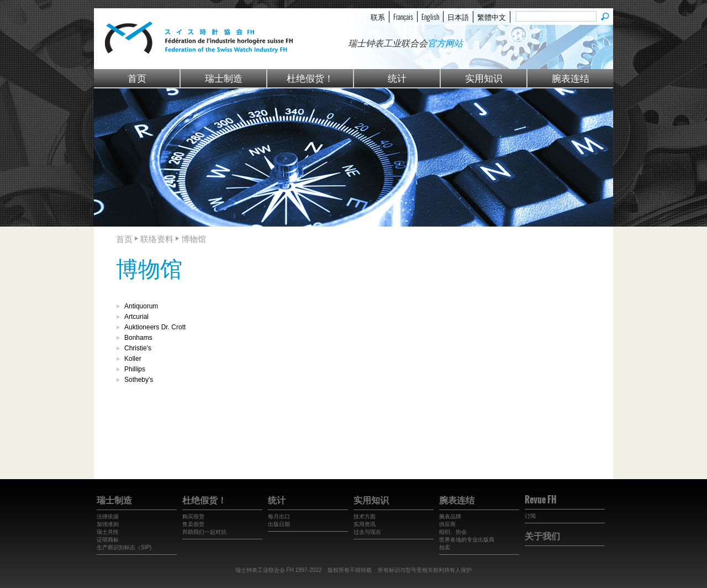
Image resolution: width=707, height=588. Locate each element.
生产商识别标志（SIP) (124, 547)
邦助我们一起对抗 (204, 532)
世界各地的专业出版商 (467, 540)
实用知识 (484, 78)
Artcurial (136, 317)
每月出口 (279, 516)
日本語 (458, 17)
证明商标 (108, 540)
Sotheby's (139, 380)
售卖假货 (193, 524)
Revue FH (540, 500)
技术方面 (365, 516)
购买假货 (193, 516)
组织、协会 (453, 532)
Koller (133, 359)
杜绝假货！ (310, 78)
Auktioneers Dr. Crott (155, 327)
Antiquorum (141, 306)
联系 (378, 17)
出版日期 (279, 524)
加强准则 (108, 524)
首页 (137, 78)
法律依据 (108, 516)
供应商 (447, 524)
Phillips (135, 369)
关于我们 (542, 535)
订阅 (530, 516)
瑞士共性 (108, 532)
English (430, 17)
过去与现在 (367, 532)
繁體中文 (492, 17)
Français (403, 17)
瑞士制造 (224, 78)
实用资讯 (365, 524)
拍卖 (445, 547)
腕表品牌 (450, 516)
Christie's (138, 348)
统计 (397, 78)
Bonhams (138, 338)
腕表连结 (571, 78)
